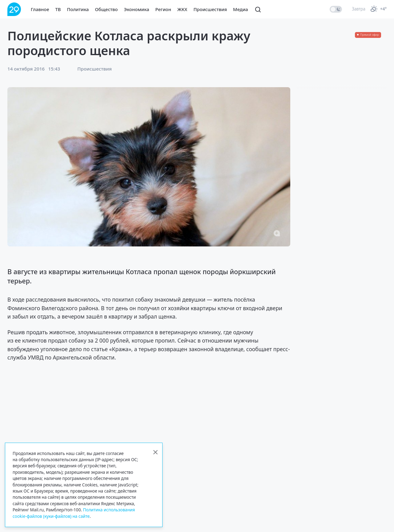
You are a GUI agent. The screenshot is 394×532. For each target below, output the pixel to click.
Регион (163, 9)
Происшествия (210, 9)
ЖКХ (182, 9)
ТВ (58, 9)
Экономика (137, 9)
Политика (78, 9)
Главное (40, 9)
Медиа (241, 9)
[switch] (336, 9)
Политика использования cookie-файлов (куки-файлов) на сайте (74, 513)
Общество (107, 9)
